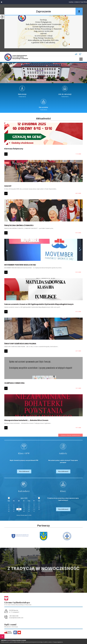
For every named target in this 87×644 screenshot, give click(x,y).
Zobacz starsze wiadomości (70, 435)
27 (14, 511)
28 (19, 511)
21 (19, 509)
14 (19, 507)
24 (34, 509)
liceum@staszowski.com (76, 54)
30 (29, 511)
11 (39, 505)
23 (29, 509)
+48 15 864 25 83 (80, 54)
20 (14, 509)
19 (9, 509)
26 (9, 511)
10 (34, 505)
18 (39, 507)
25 (39, 509)
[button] (2, 2)
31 (34, 511)
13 (14, 507)
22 (24, 509)
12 (9, 507)
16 (29, 507)
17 (34, 507)
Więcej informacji (24, 471)
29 (24, 511)
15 (24, 507)
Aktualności (43, 119)
